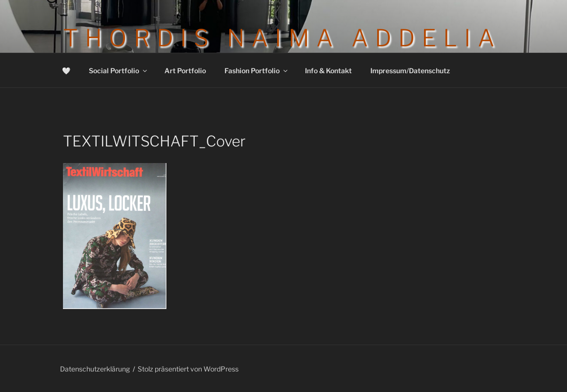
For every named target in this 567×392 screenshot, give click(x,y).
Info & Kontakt (328, 71)
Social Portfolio (119, 71)
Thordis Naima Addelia (282, 38)
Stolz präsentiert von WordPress (188, 369)
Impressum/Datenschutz (410, 71)
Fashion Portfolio (257, 71)
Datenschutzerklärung (95, 369)
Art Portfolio (185, 71)
